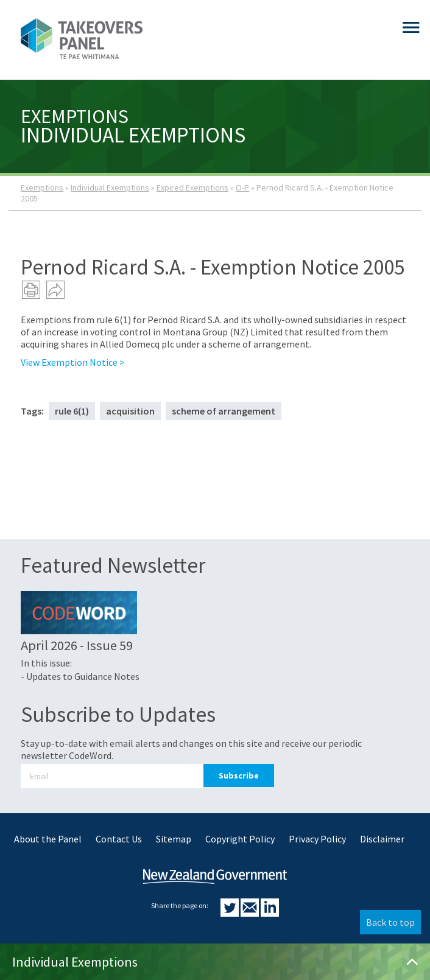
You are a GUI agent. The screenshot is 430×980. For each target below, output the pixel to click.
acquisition (130, 411)
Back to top (390, 922)
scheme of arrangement (224, 411)
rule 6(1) (72, 411)
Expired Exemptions (192, 187)
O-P (242, 187)
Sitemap (174, 839)
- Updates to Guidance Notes (80, 676)
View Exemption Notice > (73, 362)
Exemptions (42, 187)
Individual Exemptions (110, 187)
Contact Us (119, 839)
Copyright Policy (240, 839)
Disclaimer (382, 839)
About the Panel (48, 839)
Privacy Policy (317, 839)
